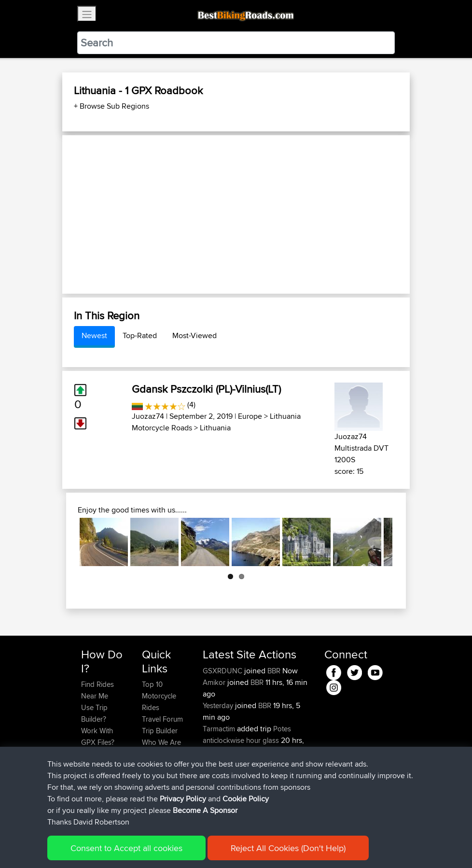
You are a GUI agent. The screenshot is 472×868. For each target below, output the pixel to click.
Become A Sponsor (97, 783)
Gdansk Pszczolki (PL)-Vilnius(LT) (206, 389)
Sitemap (171, 847)
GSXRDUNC (223, 671)
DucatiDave (222, 787)
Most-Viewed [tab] (194, 335)
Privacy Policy (210, 847)
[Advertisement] (236, 214)
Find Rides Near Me (97, 690)
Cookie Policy (258, 847)
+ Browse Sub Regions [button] (111, 106)
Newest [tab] (94, 335)
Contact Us (159, 754)
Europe (250, 416)
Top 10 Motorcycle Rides (159, 696)
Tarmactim (220, 729)
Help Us (155, 765)
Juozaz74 (148, 416)
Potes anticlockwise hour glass (247, 734)
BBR (274, 671)
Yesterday (219, 705)
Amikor (215, 682)
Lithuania (215, 428)
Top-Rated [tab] (140, 335)
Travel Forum (162, 719)
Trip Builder (160, 731)
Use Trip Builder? (94, 713)
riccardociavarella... (232, 763)
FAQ (88, 800)
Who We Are (161, 742)
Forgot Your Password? (100, 760)
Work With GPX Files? (98, 736)
